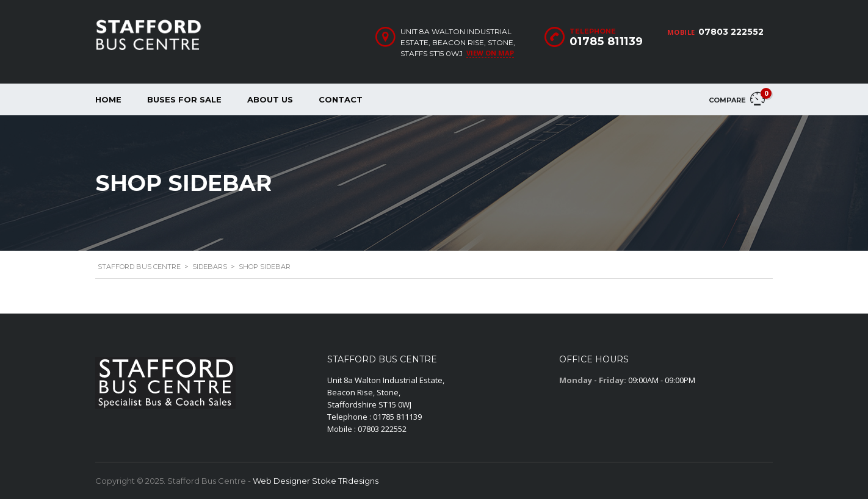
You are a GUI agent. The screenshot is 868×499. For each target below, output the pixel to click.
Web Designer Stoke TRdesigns (316, 481)
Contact (341, 99)
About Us (270, 99)
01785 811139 (606, 41)
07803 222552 (731, 32)
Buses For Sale (184, 99)
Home (108, 99)
